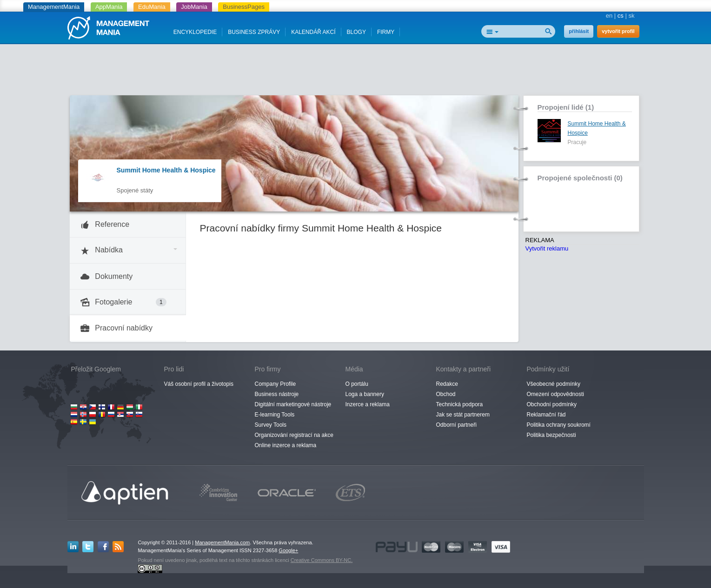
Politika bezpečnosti (552, 435)
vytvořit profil (618, 31)
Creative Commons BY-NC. (322, 560)
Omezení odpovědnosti (555, 394)
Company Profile (276, 384)
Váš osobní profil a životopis (199, 384)
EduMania (152, 7)
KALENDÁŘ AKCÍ (313, 32)
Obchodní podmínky (552, 404)
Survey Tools (271, 425)
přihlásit (579, 31)
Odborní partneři (456, 425)
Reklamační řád (546, 415)
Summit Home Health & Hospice (166, 170)
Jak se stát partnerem (463, 415)
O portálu (357, 384)
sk (632, 16)
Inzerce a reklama (368, 404)
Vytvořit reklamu (547, 248)
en (609, 16)
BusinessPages (244, 7)
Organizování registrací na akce (294, 435)
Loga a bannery (365, 394)
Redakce (447, 384)
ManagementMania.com (222, 542)
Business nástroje (277, 394)
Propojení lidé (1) (566, 107)
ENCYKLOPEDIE (195, 32)
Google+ (288, 550)
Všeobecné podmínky (554, 384)
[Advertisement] (356, 72)
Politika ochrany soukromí (559, 425)
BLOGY (356, 32)
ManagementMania (54, 7)
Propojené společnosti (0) (580, 178)
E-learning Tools (275, 415)
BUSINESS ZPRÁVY (254, 32)
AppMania (109, 7)
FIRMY (386, 32)
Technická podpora (460, 404)
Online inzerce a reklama (286, 445)
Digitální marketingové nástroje (293, 404)
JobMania (194, 7)
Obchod (446, 394)
